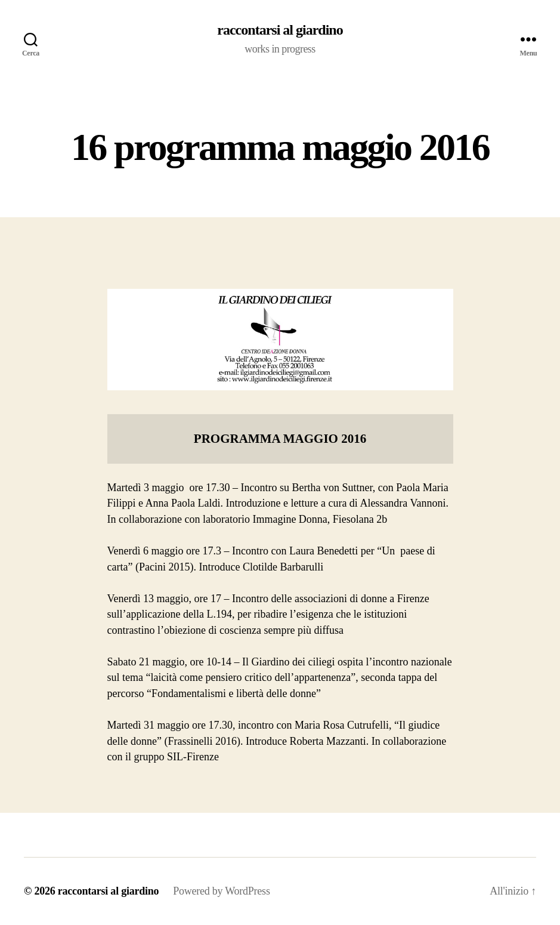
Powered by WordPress (221, 891)
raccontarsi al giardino (280, 30)
